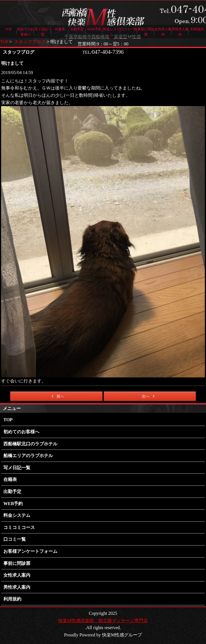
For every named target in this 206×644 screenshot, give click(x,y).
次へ (149, 396)
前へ (57, 396)
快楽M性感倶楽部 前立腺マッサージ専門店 (103, 621)
